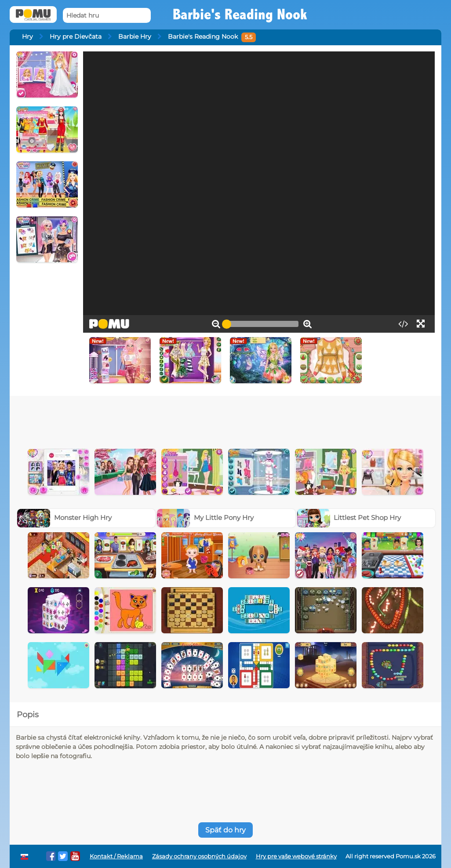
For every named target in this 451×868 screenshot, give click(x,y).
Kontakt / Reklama (116, 856)
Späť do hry (225, 830)
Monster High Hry (64, 518)
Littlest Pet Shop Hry (349, 518)
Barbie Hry (135, 36)
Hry (27, 36)
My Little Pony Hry (205, 518)
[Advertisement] (225, 420)
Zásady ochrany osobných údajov (199, 856)
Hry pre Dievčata (76, 36)
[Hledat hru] (107, 16)
